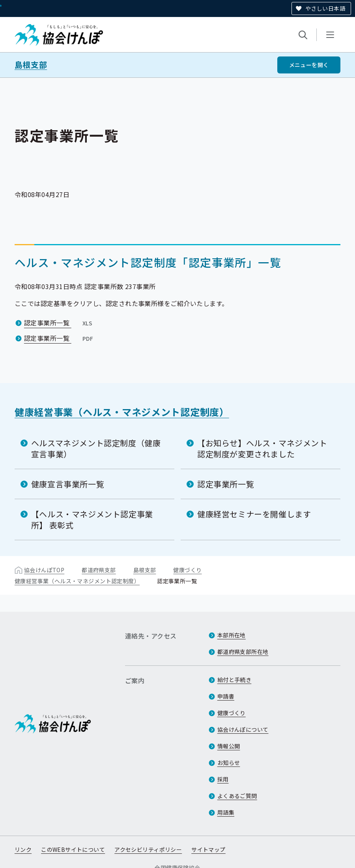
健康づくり (187, 570)
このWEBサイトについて (73, 849)
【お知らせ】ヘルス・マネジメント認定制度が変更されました (262, 448)
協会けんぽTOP (44, 570)
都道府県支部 (99, 570)
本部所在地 (232, 635)
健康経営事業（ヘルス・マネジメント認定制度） (122, 412)
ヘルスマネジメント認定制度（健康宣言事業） (96, 448)
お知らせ (229, 763)
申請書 (226, 696)
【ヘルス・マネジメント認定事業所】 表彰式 (92, 519)
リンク (23, 849)
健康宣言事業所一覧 (68, 484)
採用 (223, 779)
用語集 (226, 812)
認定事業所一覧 (59, 323)
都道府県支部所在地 (243, 652)
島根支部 (31, 65)
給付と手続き (234, 680)
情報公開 (229, 746)
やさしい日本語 (325, 8)
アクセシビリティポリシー (148, 849)
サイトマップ (208, 849)
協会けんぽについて (243, 729)
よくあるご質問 (237, 796)
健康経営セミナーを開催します (254, 514)
